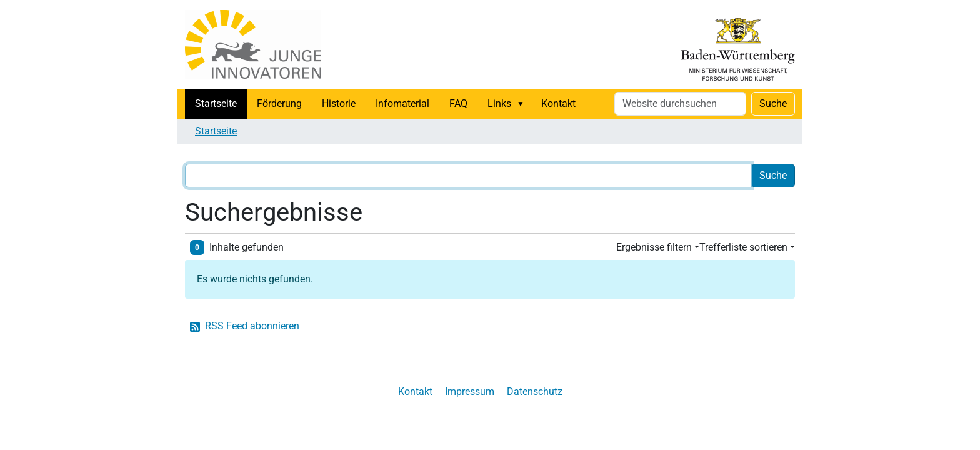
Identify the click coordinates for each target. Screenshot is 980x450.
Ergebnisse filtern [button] (654, 247)
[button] (523, 104)
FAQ (458, 103)
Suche (773, 103)
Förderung (279, 103)
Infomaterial (402, 103)
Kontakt (558, 103)
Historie (339, 103)
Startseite (216, 103)
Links (499, 103)
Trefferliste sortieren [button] (743, 247)
